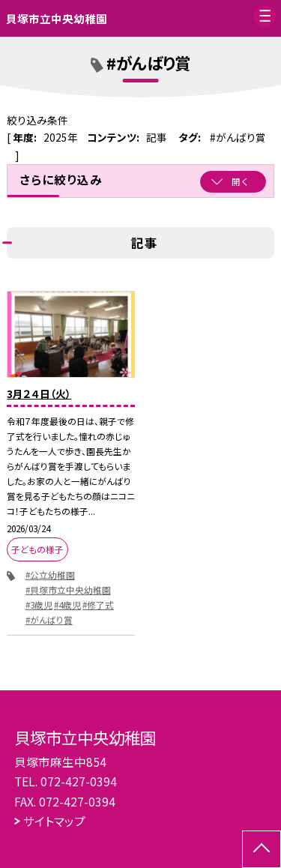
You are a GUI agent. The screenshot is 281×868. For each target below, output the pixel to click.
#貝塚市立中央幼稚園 (68, 590)
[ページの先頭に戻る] (262, 849)
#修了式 (98, 605)
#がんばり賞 (49, 620)
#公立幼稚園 (50, 575)
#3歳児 (39, 605)
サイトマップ (54, 821)
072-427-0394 (79, 781)
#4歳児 (67, 605)
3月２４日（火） (39, 394)
